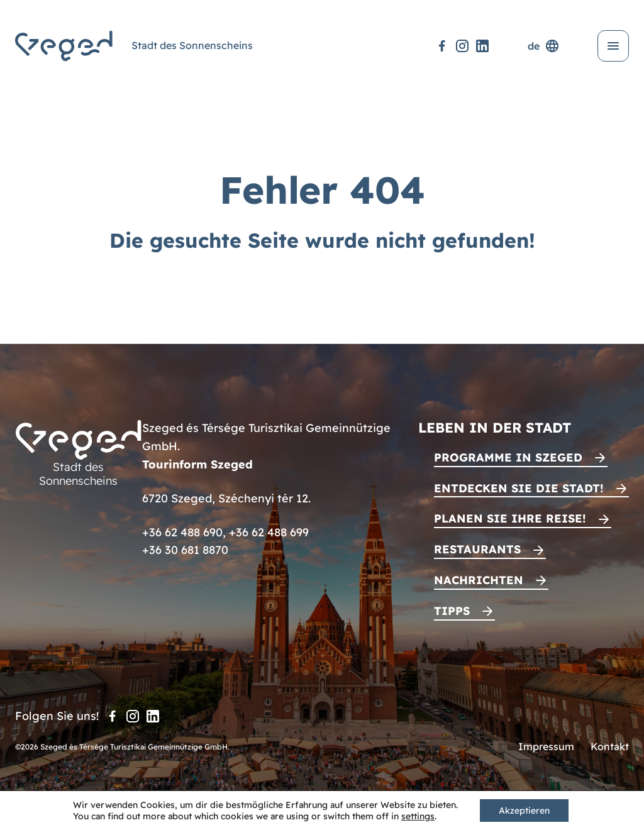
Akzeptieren (524, 811)
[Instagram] (462, 46)
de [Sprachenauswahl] (544, 46)
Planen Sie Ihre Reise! (510, 518)
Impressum (546, 746)
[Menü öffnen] (613, 46)
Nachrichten (479, 580)
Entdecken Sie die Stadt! (519, 488)
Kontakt (610, 746)
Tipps (452, 611)
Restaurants (477, 549)
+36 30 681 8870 (185, 550)
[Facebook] (442, 46)
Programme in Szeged (508, 457)
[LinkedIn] (482, 46)
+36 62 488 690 (182, 532)
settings (418, 816)
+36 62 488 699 (269, 532)
